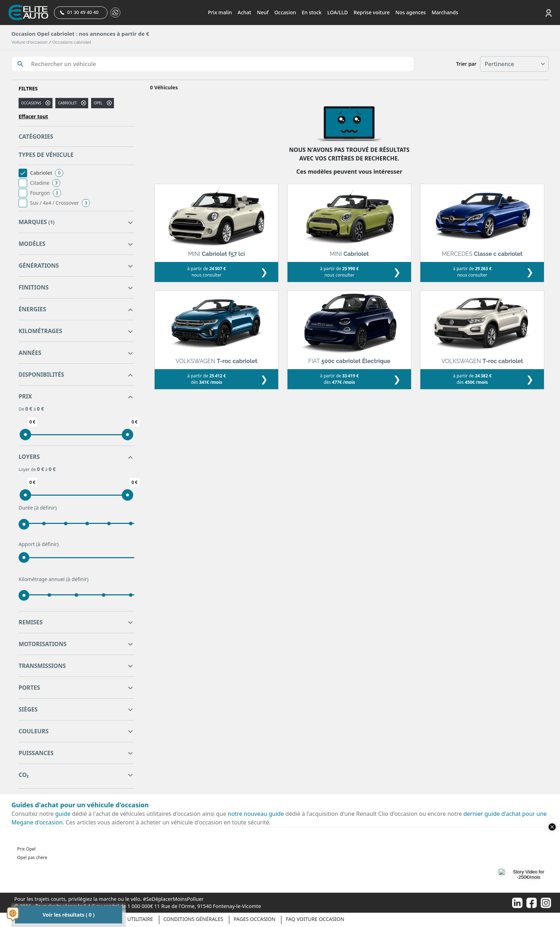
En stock (312, 12)
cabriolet (67, 103)
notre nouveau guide (256, 814)
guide (63, 814)
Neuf (263, 12)
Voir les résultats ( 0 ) (68, 915)
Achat (244, 12)
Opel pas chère (32, 857)
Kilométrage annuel (54, 579)
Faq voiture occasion (315, 919)
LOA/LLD (337, 12)
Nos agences (411, 12)
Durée (38, 508)
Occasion (285, 12)
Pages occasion (254, 919)
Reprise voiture (372, 12)
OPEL (98, 103)
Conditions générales (193, 919)
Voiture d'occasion (29, 42)
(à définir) (46, 508)
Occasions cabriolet (72, 42)
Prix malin (220, 12)
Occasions (31, 103)
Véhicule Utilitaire (128, 919)
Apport (39, 544)
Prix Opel (26, 849)
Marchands (445, 12)
